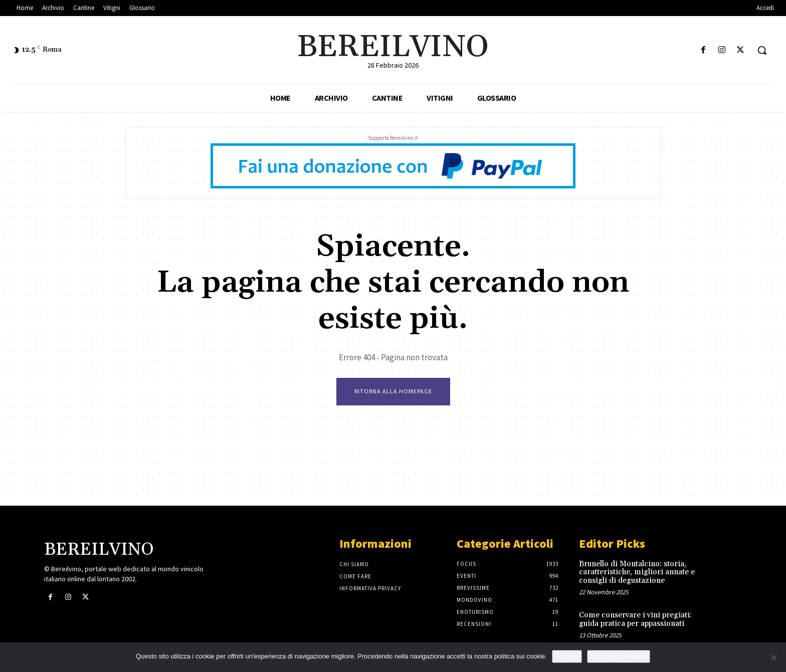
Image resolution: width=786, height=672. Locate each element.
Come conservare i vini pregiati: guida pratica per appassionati (635, 619)
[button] (762, 50)
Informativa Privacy (619, 656)
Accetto (567, 656)
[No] (773, 657)
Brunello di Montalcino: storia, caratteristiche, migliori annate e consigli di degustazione (637, 572)
